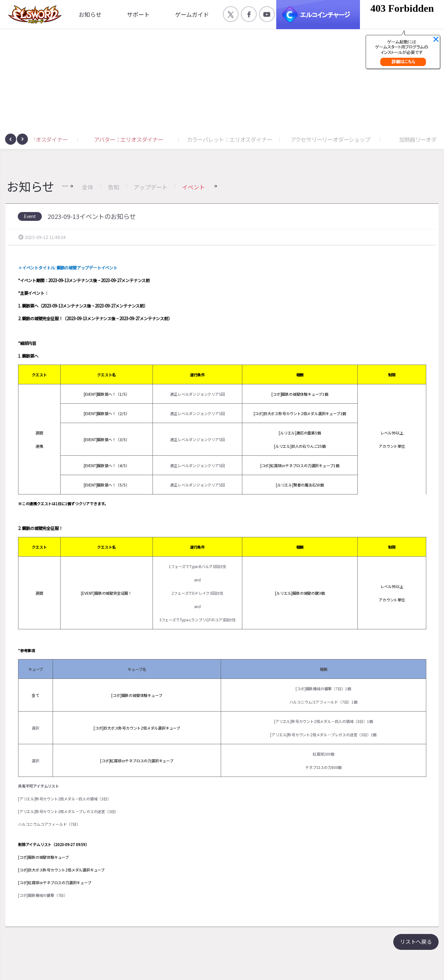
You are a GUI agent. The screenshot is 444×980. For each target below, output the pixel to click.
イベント (193, 187)
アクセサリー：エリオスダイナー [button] (85, 139)
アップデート (150, 187)
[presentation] (11, 139)
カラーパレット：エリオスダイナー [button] (287, 139)
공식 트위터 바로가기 (231, 14)
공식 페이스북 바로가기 (249, 14)
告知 (114, 187)
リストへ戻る (416, 941)
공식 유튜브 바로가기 (267, 14)
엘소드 (33, 14)
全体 (88, 187)
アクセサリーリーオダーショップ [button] (387, 139)
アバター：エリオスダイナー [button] (185, 139)
